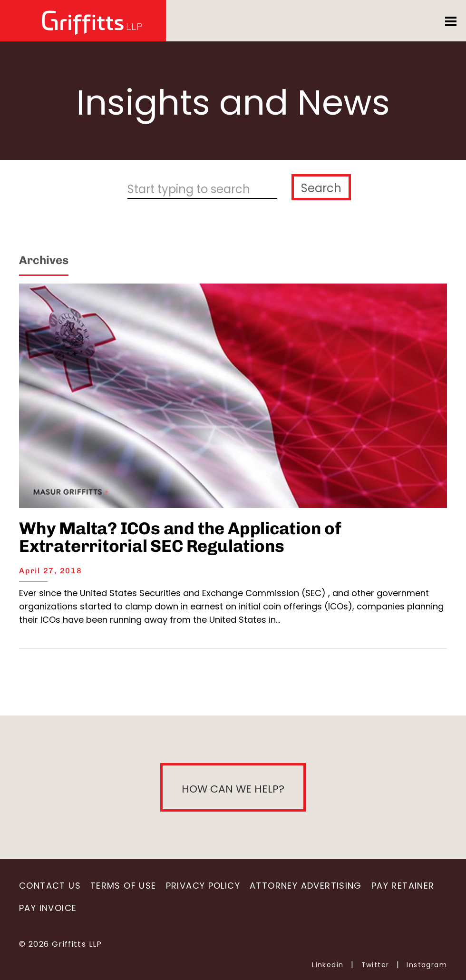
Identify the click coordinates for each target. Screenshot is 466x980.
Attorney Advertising (306, 886)
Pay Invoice (48, 908)
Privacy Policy (203, 886)
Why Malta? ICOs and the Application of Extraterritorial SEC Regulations (180, 537)
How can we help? (233, 789)
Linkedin (328, 965)
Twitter (375, 965)
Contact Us (50, 886)
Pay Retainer (403, 886)
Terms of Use (123, 886)
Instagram (427, 965)
